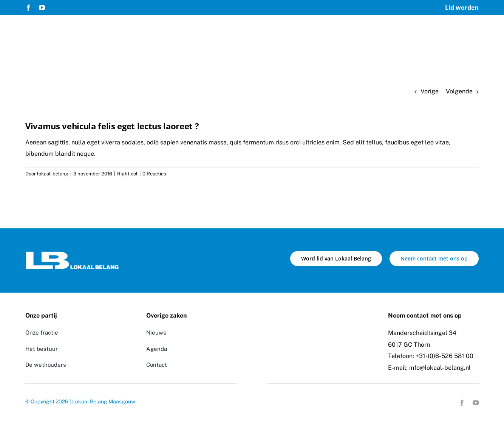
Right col (127, 174)
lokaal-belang (53, 174)
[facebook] (28, 8)
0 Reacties (154, 174)
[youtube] (42, 8)
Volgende (459, 91)
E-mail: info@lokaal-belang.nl (429, 368)
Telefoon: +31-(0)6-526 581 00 (431, 356)
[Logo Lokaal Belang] (73, 254)
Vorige (430, 91)
